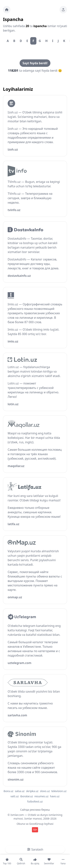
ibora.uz (8, 791)
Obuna (21, 824)
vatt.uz (15, 796)
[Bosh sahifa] (7, 10)
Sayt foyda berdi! (35, 63)
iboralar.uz (27, 796)
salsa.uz (20, 791)
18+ (35, 830)
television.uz (59, 791)
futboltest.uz (35, 801)
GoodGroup (36, 824)
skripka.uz (32, 791)
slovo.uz (45, 791)
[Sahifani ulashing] (63, 10)
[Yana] (63, 861)
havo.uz (55, 796)
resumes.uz (41, 796)
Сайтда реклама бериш (35, 810)
